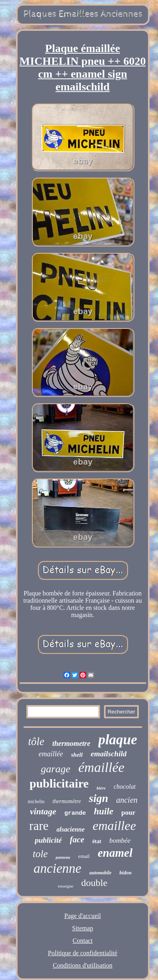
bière (101, 788)
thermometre (71, 744)
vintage (43, 811)
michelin (36, 802)
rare (39, 826)
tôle (36, 742)
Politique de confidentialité (83, 953)
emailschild (109, 754)
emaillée (51, 754)
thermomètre (67, 801)
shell (77, 755)
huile (104, 811)
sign (98, 798)
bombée (120, 841)
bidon (126, 873)
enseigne (66, 886)
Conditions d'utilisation (83, 965)
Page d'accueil (83, 916)
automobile (100, 873)
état (97, 841)
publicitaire (59, 783)
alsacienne (70, 829)
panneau (63, 857)
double (94, 883)
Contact (83, 941)
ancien (127, 800)
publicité (48, 840)
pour (128, 813)
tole (40, 854)
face (77, 840)
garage (56, 769)
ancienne (57, 868)
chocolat (125, 787)
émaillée (101, 767)
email (84, 856)
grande (75, 813)
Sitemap (82, 928)
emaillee (114, 826)
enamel (115, 853)
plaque (118, 740)
